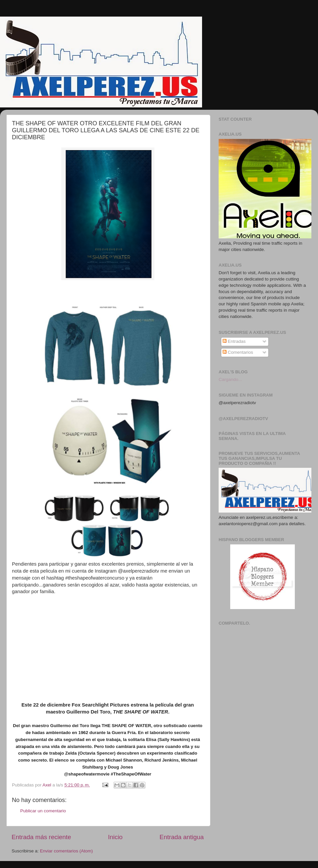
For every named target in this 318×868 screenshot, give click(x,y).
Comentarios (238, 352)
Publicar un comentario (43, 811)
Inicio (115, 837)
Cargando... (230, 379)
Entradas (234, 341)
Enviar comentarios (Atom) (67, 851)
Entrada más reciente (41, 837)
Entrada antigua (182, 837)
